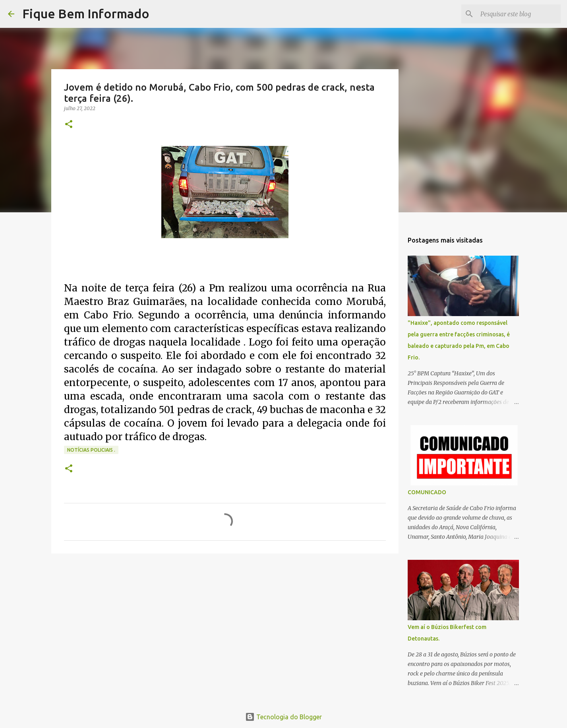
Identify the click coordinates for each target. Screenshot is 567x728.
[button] (69, 125)
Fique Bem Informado (86, 14)
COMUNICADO (427, 492)
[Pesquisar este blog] (519, 14)
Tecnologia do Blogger (283, 717)
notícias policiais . (91, 450)
